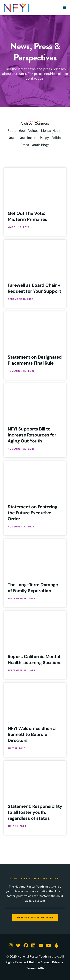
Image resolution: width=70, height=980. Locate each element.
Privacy (58, 962)
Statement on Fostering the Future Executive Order (32, 513)
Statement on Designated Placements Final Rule (35, 360)
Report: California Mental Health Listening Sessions (35, 659)
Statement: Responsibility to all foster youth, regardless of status (35, 812)
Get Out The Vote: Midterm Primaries (27, 216)
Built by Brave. (39, 962)
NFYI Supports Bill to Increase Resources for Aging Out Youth (32, 435)
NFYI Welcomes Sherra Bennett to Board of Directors (32, 734)
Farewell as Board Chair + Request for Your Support (34, 288)
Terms (31, 968)
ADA (41, 968)
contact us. (35, 78)
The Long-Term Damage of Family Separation (33, 588)
